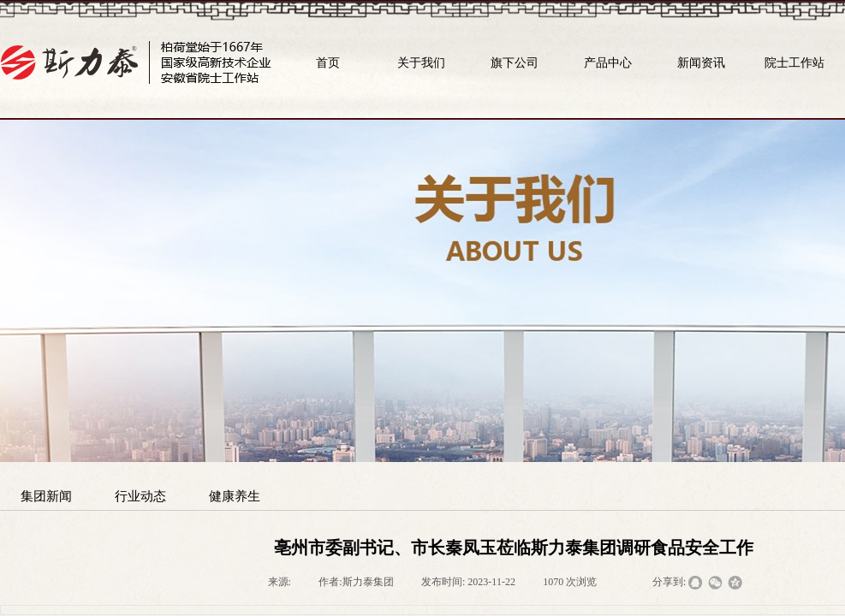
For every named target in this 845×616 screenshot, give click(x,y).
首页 (328, 62)
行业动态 (140, 496)
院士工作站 (794, 62)
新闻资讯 (701, 62)
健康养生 (235, 496)
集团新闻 (46, 496)
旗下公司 (515, 62)
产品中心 (608, 62)
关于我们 (421, 62)
